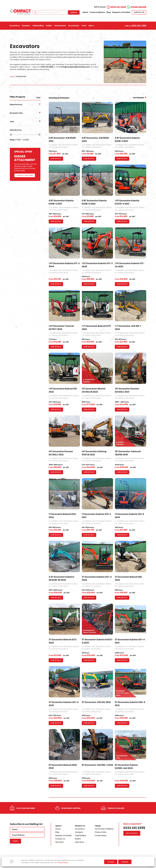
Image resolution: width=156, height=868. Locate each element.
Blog (109, 12)
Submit (16, 841)
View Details (56, 159)
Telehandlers (81, 836)
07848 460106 (138, 7)
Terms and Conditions (104, 829)
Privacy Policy (101, 832)
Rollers (78, 839)
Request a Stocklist (121, 12)
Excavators (80, 829)
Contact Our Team (25, 175)
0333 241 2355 (118, 7)
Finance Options (97, 12)
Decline (125, 862)
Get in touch (132, 833)
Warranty (59, 842)
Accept (111, 862)
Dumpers (79, 832)
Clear (38, 97)
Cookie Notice (101, 836)
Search (74, 12)
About (85, 12)
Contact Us (60, 839)
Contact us (139, 12)
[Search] (50, 12)
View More (79, 842)
